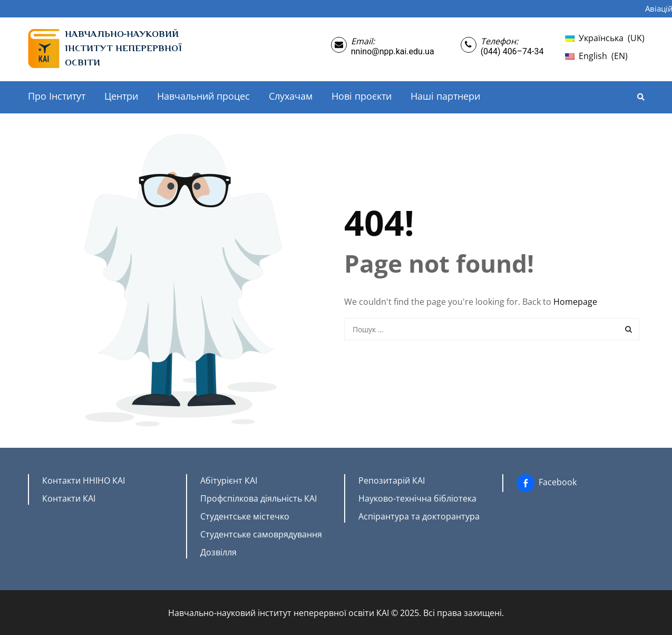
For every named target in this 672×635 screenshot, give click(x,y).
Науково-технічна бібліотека (417, 498)
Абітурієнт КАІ (229, 480)
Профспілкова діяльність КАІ (259, 498)
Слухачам (291, 96)
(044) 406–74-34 (512, 51)
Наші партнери (445, 96)
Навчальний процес (203, 96)
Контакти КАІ (69, 498)
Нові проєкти (362, 96)
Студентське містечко (245, 516)
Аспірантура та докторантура (419, 516)
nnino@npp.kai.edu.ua (393, 51)
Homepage (575, 302)
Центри (121, 96)
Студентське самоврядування (261, 534)
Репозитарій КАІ (392, 480)
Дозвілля (218, 552)
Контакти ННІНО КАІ (84, 480)
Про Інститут (57, 96)
